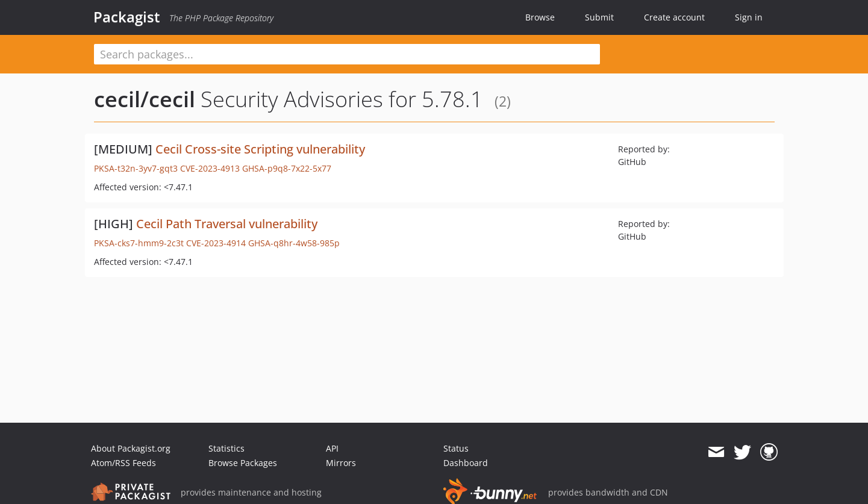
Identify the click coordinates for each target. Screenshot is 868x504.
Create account (674, 17)
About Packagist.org (131, 448)
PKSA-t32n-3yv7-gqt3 (136, 168)
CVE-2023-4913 (210, 168)
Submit (599, 17)
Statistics (226, 448)
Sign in (749, 17)
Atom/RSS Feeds (123, 463)
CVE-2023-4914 (216, 243)
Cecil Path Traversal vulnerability (227, 224)
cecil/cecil (145, 99)
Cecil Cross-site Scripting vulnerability (260, 149)
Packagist (127, 17)
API (332, 448)
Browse (540, 17)
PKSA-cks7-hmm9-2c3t (139, 243)
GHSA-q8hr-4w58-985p (294, 243)
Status (456, 448)
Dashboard (466, 463)
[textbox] (347, 54)
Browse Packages (243, 463)
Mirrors (341, 463)
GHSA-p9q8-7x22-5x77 (287, 168)
